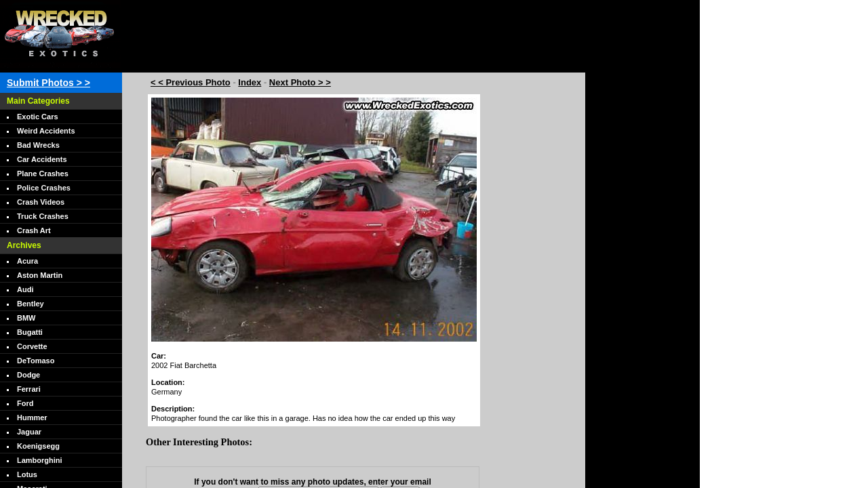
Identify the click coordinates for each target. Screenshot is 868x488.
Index (250, 82)
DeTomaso (36, 361)
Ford (25, 403)
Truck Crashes (43, 216)
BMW (26, 318)
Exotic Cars (38, 117)
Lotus (27, 474)
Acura (27, 261)
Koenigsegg (38, 446)
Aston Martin (40, 275)
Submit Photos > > (48, 83)
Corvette (32, 346)
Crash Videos (41, 202)
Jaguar (29, 432)
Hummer (32, 418)
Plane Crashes (43, 174)
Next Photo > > (300, 82)
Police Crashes (44, 188)
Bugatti (30, 332)
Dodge (28, 375)
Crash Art (34, 230)
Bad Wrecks (38, 145)
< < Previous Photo (191, 82)
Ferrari (29, 389)
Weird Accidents (46, 131)
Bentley (31, 304)
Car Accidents (42, 159)
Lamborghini (40, 460)
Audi (25, 289)
